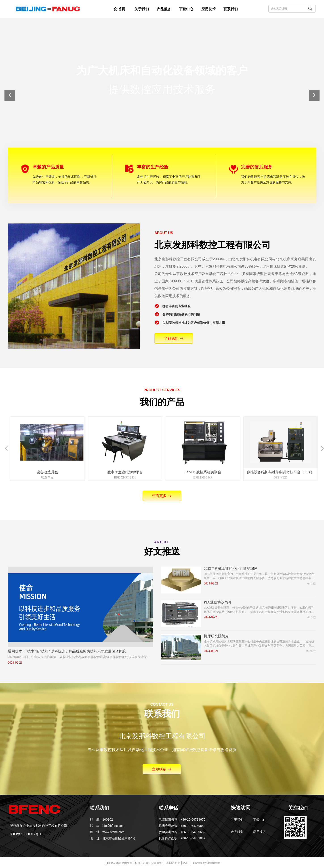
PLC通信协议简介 (218, 602)
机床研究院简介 (216, 636)
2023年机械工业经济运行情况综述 (231, 568)
